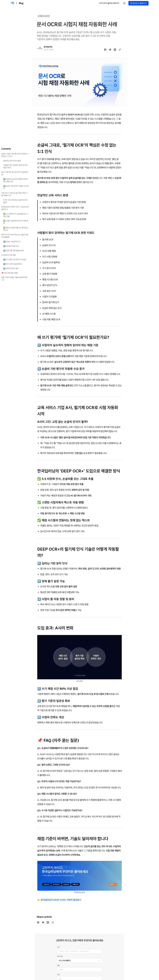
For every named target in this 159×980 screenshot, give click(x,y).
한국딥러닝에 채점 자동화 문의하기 (79, 976)
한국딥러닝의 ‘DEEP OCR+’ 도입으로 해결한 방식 (15, 208)
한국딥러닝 (48, 47)
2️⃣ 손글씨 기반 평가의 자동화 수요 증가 (16, 187)
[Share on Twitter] (110, 50)
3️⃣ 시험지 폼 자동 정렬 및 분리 (14, 251)
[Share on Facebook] (105, 50)
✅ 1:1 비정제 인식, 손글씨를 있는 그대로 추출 (16, 215)
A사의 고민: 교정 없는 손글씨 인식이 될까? (15, 201)
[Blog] (12, 3)
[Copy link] (120, 50)
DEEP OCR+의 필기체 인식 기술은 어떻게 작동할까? (15, 236)
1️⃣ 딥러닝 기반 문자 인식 (12, 242)
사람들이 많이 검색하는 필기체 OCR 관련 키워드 (15, 166)
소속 (58, 947)
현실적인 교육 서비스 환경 (12, 161)
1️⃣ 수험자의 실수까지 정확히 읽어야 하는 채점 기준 (15, 180)
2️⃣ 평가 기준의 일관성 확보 (12, 264)
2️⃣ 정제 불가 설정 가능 (11, 246)
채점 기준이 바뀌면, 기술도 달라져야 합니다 (14, 279)
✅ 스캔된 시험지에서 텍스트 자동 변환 (16, 222)
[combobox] (79, 961)
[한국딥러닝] (40, 48)
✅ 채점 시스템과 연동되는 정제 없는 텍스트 (16, 229)
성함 (58, 965)
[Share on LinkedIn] (115, 50)
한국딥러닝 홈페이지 (139, 3)
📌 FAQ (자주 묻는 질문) (10, 273)
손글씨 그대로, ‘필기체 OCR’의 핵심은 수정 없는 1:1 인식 (15, 155)
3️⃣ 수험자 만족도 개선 (11, 268)
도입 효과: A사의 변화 (9, 255)
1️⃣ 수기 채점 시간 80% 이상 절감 (15, 259)
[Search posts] (124, 3)
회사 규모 (60, 956)
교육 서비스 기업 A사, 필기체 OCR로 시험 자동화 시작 (14, 194)
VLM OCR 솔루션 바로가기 (109, 3)
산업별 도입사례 (44, 16)
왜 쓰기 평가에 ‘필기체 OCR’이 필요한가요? (15, 173)
